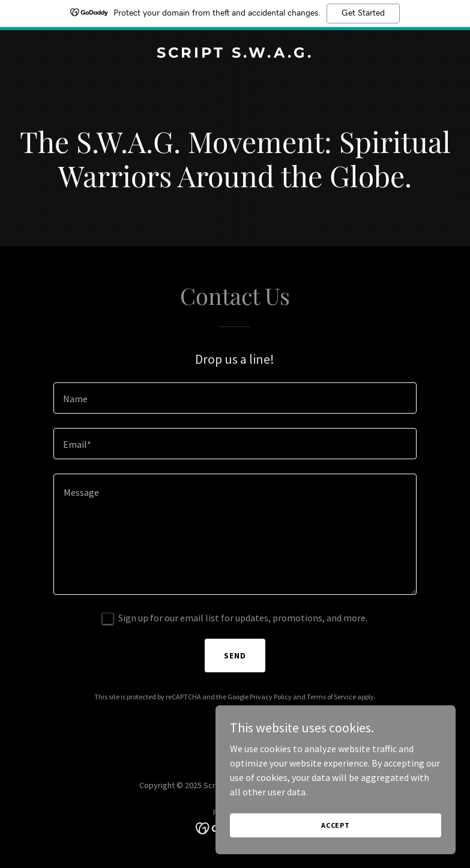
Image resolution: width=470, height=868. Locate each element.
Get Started (363, 13)
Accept (336, 825)
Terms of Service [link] (331, 697)
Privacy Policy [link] (271, 697)
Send (235, 656)
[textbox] (235, 398)
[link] (235, 54)
